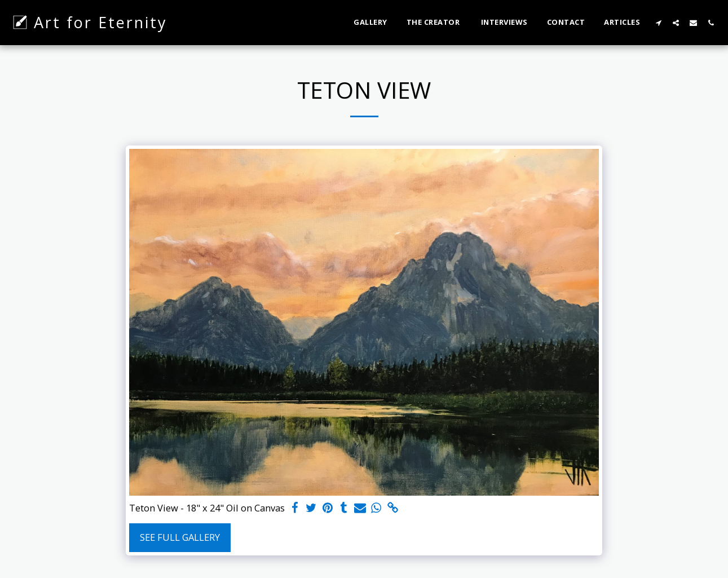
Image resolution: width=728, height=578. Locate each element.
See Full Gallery (180, 537)
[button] (658, 23)
